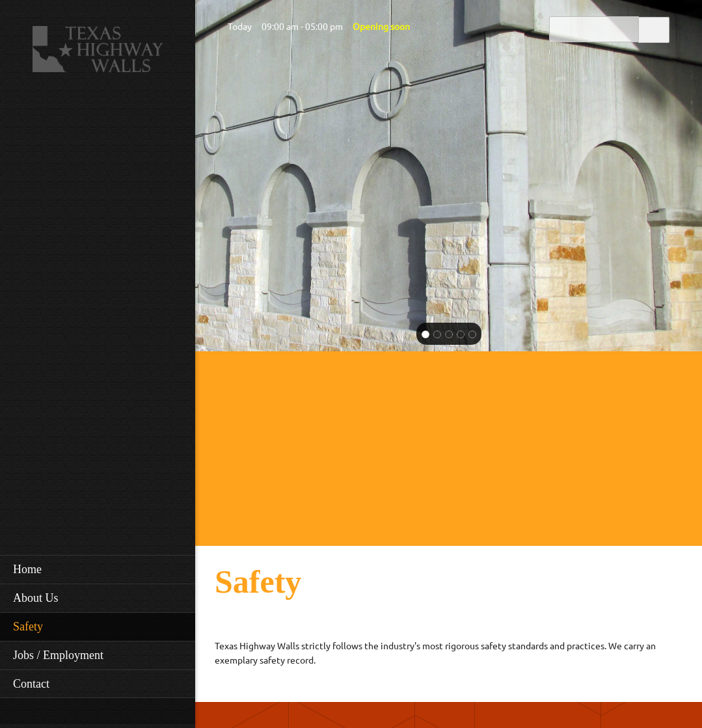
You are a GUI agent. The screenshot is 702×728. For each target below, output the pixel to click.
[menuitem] (98, 569)
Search (654, 29)
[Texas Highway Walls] (98, 53)
